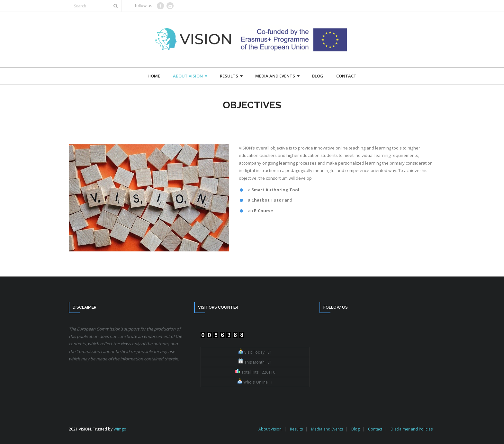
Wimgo (120, 429)
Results (296, 429)
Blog (355, 429)
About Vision (270, 429)
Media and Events (327, 429)
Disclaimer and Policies (412, 429)
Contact (375, 429)
